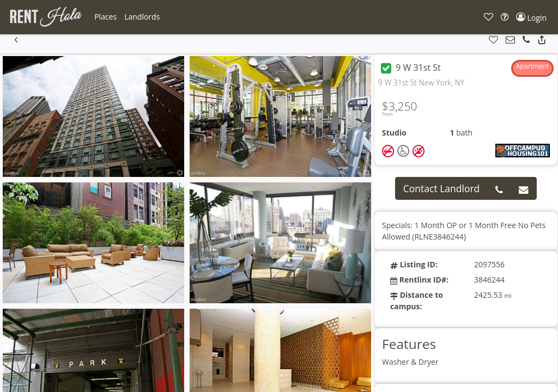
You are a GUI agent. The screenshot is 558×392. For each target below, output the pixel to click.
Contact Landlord (442, 188)
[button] (105, 17)
